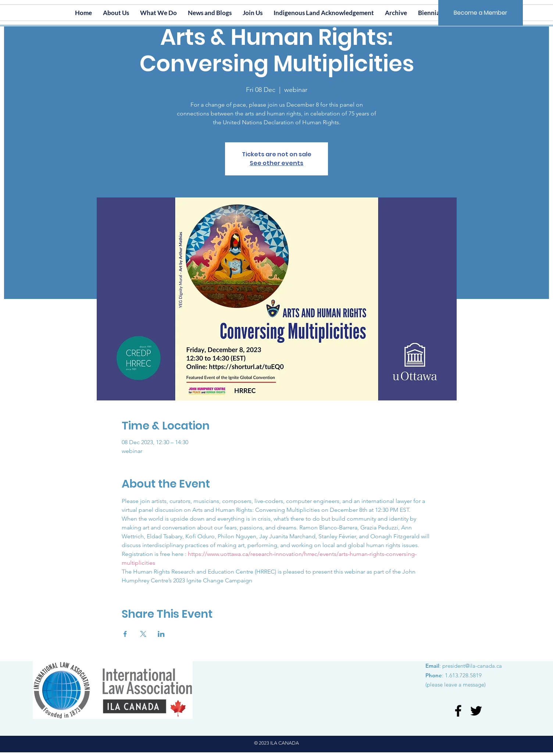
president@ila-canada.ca (472, 666)
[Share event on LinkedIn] (161, 634)
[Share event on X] (143, 634)
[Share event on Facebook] (125, 634)
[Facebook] (458, 711)
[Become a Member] (481, 13)
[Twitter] (476, 711)
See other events (276, 163)
